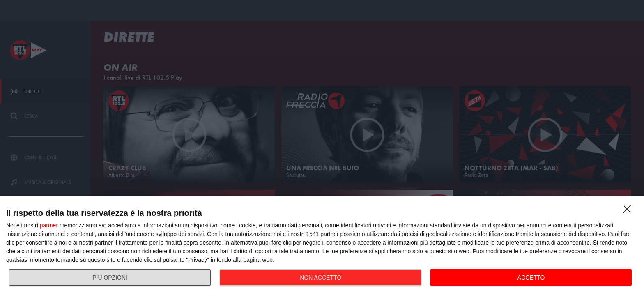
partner (49, 225)
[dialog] (322, 246)
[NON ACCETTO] (629, 211)
